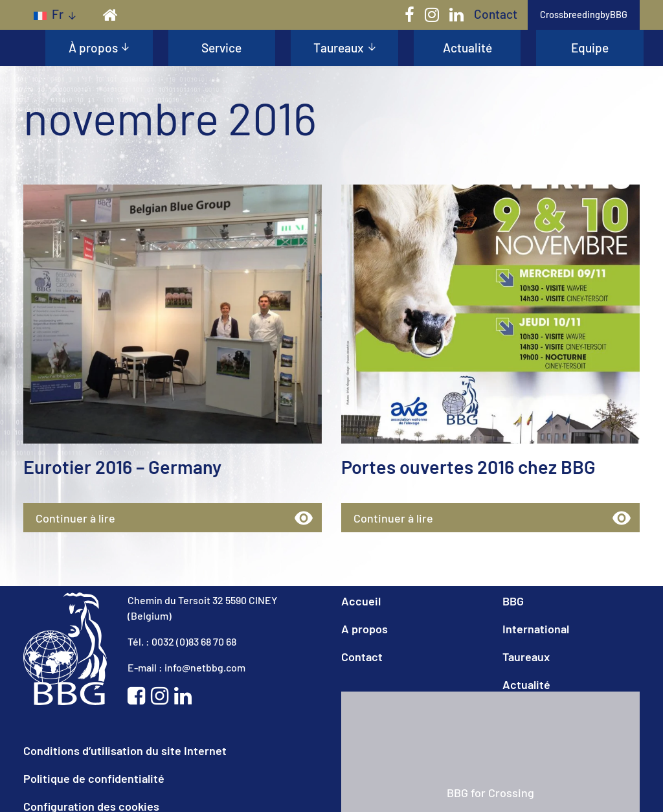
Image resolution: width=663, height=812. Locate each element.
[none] (55, 15)
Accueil (361, 600)
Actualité (467, 48)
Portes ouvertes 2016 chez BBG (464, 466)
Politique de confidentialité (94, 778)
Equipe (590, 48)
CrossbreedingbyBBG (584, 15)
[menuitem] (55, 15)
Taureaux (339, 48)
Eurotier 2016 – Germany (120, 466)
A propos (365, 628)
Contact (496, 14)
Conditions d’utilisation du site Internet (125, 750)
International (536, 628)
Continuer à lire (141, 516)
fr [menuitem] (58, 14)
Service (221, 48)
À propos (93, 48)
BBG (513, 600)
